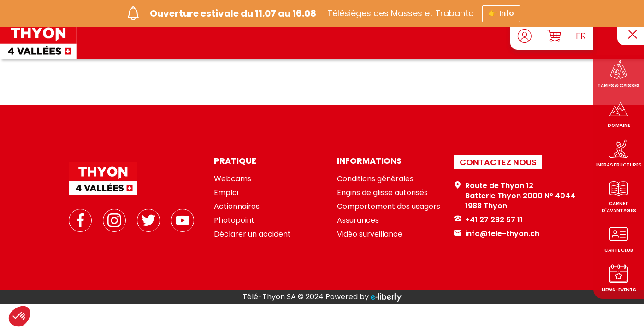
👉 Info (501, 11)
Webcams (233, 179)
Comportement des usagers (389, 206)
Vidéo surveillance (370, 234)
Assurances (358, 220)
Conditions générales (375, 179)
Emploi (226, 193)
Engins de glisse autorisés (382, 193)
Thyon (495, 206)
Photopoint (234, 220)
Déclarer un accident (252, 234)
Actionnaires (237, 206)
